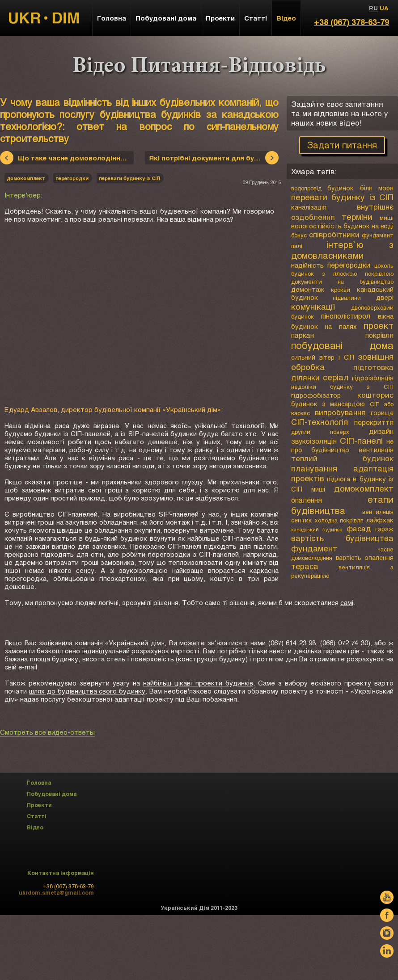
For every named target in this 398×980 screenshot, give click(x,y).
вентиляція (376, 450)
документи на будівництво (342, 282)
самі (347, 602)
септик (302, 520)
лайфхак (380, 520)
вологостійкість (316, 226)
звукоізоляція (314, 441)
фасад (359, 528)
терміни (357, 217)
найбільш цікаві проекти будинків (198, 683)
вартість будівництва (342, 538)
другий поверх (320, 432)
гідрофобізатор (316, 395)
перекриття (374, 422)
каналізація (309, 207)
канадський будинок (317, 529)
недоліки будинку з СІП (342, 387)
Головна (112, 18)
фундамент (314, 548)
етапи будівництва (342, 505)
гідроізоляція (373, 378)
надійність (307, 265)
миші (387, 218)
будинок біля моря (360, 188)
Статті (256, 18)
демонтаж (308, 289)
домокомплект (364, 488)
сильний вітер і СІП (323, 357)
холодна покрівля (339, 520)
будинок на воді (368, 226)
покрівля (379, 335)
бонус (299, 235)
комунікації (313, 306)
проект (379, 325)
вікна (386, 316)
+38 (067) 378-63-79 (351, 22)
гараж (384, 529)
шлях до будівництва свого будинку (87, 691)
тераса (305, 566)
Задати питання (342, 145)
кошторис (375, 395)
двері (385, 297)
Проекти (220, 18)
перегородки (349, 265)
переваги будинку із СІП (342, 197)
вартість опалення (365, 557)
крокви (341, 290)
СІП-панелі (361, 440)
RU (373, 8)
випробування (340, 412)
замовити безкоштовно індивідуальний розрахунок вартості (102, 651)
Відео (286, 18)
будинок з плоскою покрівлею (342, 273)
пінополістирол (346, 316)
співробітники (334, 234)
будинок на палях (324, 326)
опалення (307, 500)
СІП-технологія (320, 422)
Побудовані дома (166, 18)
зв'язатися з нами (237, 643)
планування (314, 468)
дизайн (381, 431)
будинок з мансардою (328, 404)
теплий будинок (342, 458)
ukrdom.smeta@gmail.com (56, 892)
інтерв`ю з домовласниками (342, 250)
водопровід (306, 188)
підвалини (347, 298)
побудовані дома (342, 345)
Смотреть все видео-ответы (47, 732)
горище (382, 413)
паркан (303, 335)
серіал (336, 377)
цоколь (384, 265)
